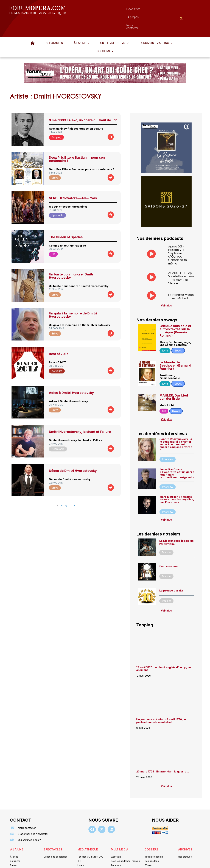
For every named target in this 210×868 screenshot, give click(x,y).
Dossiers (105, 34)
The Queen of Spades (66, 220)
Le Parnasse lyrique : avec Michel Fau (181, 279)
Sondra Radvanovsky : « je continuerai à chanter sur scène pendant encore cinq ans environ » (176, 427)
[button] (81, 26)
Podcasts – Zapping (156, 26)
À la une (81, 26)
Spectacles (54, 26)
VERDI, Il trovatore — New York (73, 181)
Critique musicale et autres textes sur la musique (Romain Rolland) (175, 313)
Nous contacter (145, 10)
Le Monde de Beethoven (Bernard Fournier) (175, 348)
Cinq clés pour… (170, 549)
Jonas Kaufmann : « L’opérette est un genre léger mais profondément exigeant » (177, 456)
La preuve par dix (171, 573)
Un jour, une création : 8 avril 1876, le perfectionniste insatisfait (161, 703)
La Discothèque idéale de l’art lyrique (177, 525)
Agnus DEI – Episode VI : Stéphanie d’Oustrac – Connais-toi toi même (178, 237)
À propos (121, 10)
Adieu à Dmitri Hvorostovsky (71, 375)
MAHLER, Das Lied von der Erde (174, 380)
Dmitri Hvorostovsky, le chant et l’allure (80, 414)
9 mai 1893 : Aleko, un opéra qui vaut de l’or (83, 103)
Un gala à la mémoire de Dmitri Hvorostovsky (73, 298)
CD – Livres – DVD (114, 26)
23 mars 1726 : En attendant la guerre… (163, 754)
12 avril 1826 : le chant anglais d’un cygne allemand (164, 651)
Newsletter (100, 10)
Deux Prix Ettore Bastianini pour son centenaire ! (77, 142)
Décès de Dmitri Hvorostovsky (73, 453)
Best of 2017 (59, 337)
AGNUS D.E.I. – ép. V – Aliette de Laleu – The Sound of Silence (181, 261)
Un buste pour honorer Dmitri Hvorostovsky (72, 259)
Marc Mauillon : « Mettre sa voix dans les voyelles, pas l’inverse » (177, 482)
